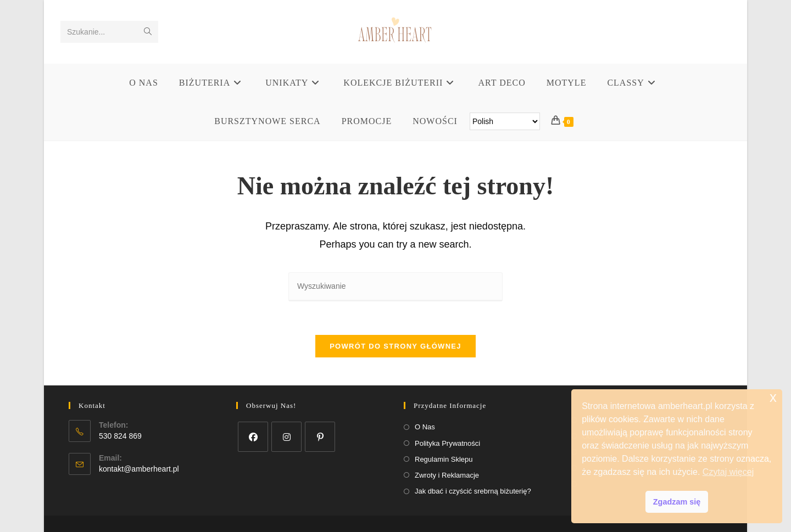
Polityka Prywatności (447, 443)
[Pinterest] (320, 437)
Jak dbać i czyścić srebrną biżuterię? (473, 491)
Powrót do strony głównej (396, 346)
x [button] (773, 397)
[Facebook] (253, 437)
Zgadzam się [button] (677, 502)
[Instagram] (286, 437)
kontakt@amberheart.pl (139, 469)
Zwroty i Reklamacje (447, 475)
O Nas (425, 427)
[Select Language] (505, 121)
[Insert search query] (396, 287)
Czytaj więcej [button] (728, 472)
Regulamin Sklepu (444, 459)
